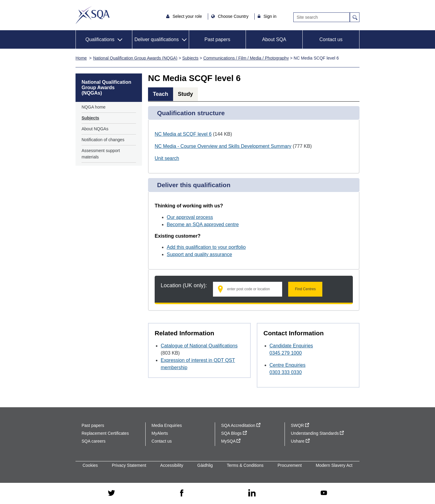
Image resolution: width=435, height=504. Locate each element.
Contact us (331, 39)
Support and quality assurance (199, 254)
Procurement (290, 465)
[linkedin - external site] (252, 493)
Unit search (167, 158)
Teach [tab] (161, 94)
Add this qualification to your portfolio (206, 247)
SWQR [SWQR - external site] (300, 425)
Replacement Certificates (105, 433)
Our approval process (190, 217)
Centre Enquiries (287, 365)
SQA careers (93, 441)
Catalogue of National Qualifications (199, 346)
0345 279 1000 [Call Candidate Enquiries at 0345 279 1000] (286, 353)
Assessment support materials (101, 154)
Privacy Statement (129, 465)
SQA (93, 15)
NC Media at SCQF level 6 (183, 134)
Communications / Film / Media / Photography (246, 58)
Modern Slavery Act (334, 465)
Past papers (217, 39)
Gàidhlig (205, 465)
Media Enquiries (167, 425)
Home (81, 58)
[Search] (322, 17)
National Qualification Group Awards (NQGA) (135, 58)
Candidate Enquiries (291, 346)
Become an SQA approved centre (203, 224)
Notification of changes (103, 140)
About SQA (274, 39)
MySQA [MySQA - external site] (231, 441)
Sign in (270, 16)
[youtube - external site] (324, 493)
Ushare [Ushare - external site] (300, 441)
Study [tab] (185, 94)
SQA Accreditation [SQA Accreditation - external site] (241, 425)
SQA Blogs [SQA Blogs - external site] (234, 433)
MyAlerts (160, 433)
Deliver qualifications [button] (157, 39)
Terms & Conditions (245, 465)
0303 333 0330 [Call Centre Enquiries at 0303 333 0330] (286, 372)
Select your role (188, 16)
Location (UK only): (184, 285)
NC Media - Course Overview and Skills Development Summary (223, 146)
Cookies (90, 465)
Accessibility (172, 465)
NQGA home (93, 107)
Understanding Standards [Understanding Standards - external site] (317, 433)
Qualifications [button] (100, 39)
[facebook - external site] (182, 493)
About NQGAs (95, 129)
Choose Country (234, 16)
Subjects (190, 58)
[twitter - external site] (111, 493)
